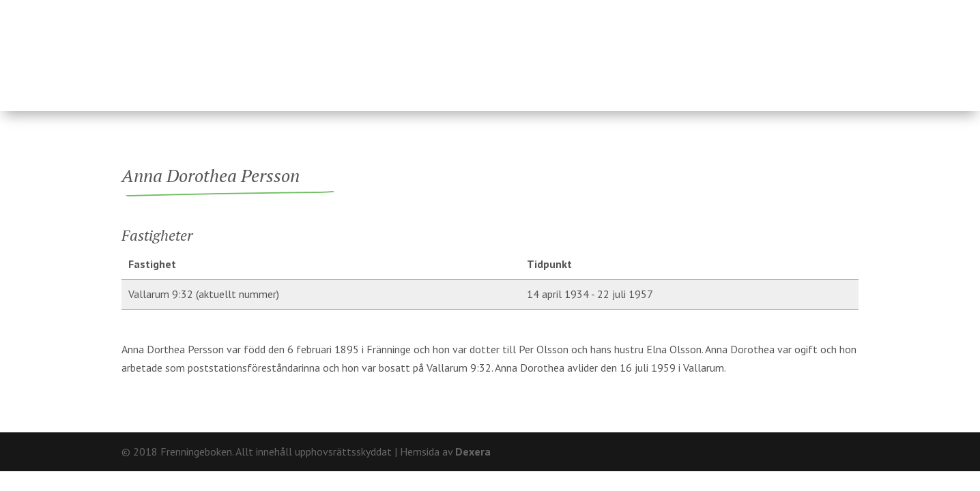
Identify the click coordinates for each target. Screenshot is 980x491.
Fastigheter (395, 50)
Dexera (473, 451)
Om (790, 11)
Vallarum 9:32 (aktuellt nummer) (204, 294)
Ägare (482, 50)
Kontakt (835, 11)
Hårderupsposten (761, 50)
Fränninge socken (592, 50)
